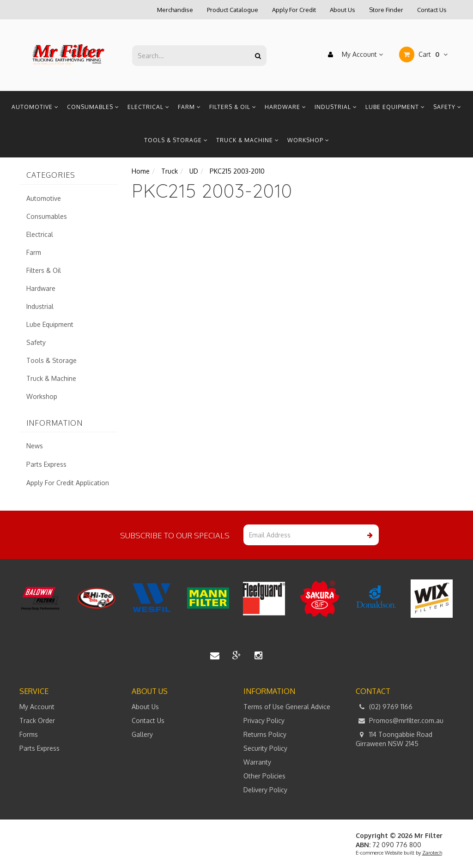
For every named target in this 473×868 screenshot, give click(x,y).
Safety (447, 107)
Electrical (149, 107)
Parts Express (46, 464)
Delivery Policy (265, 790)
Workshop (308, 140)
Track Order (37, 720)
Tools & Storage (176, 140)
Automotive (35, 107)
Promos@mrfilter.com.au (400, 721)
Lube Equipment (395, 107)
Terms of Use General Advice (287, 707)
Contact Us (432, 10)
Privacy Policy (264, 720)
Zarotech (432, 853)
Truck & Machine (248, 140)
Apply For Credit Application (68, 483)
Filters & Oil (233, 107)
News (35, 446)
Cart (423, 54)
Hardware (285, 107)
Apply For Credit (294, 10)
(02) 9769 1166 (384, 707)
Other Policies (264, 776)
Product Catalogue (233, 10)
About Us (343, 10)
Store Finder (386, 10)
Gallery (142, 734)
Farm (189, 107)
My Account (353, 54)
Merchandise (175, 10)
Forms (29, 734)
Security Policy (265, 748)
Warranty (257, 762)
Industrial (336, 107)
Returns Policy (265, 734)
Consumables (93, 107)
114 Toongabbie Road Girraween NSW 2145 (394, 739)
